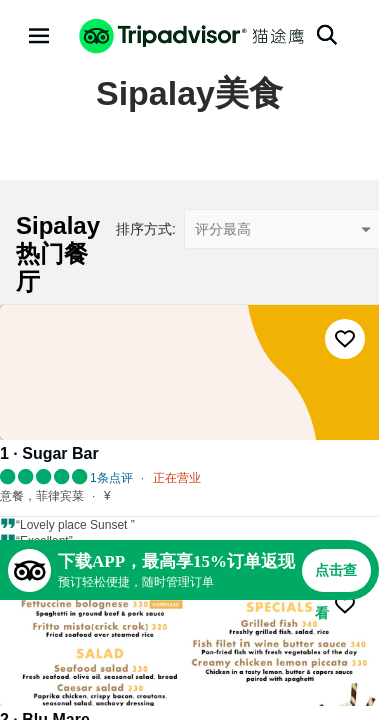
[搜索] (327, 35)
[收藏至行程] (345, 339)
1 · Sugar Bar (49, 453)
